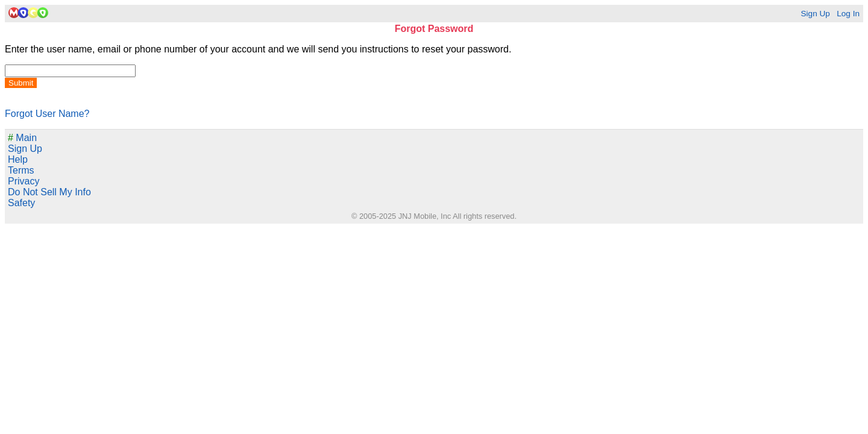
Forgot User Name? (47, 114)
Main (22, 138)
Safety (21, 203)
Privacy (24, 181)
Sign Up (815, 14)
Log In (848, 14)
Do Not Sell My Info (49, 192)
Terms (21, 170)
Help (18, 159)
